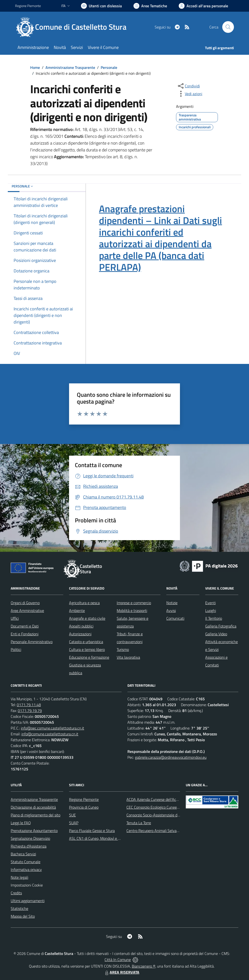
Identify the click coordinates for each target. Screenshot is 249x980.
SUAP (74, 823)
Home (35, 67)
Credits (16, 893)
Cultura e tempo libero (87, 649)
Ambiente (77, 610)
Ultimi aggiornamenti (28, 901)
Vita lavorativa (128, 657)
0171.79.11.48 (29, 705)
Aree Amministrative (27, 610)
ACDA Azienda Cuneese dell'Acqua (154, 799)
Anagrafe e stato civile (87, 618)
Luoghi (211, 610)
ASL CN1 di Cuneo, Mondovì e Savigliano (102, 838)
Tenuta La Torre (139, 823)
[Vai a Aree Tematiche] (150, 6)
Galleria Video (216, 634)
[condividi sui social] (188, 86)
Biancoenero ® (144, 966)
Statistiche (19, 908)
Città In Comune (118, 960)
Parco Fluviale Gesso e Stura (92, 831)
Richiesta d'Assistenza (29, 846)
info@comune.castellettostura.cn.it (50, 734)
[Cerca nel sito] (228, 27)
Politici (16, 649)
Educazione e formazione (89, 657)
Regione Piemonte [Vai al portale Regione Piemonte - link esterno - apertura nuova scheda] (28, 6)
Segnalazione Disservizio (30, 838)
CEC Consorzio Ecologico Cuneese (153, 807)
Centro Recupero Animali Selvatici (154, 831)
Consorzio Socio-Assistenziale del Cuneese (161, 815)
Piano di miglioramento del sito (36, 815)
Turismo (123, 649)
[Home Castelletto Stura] (74, 27)
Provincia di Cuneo (84, 807)
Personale (109, 67)
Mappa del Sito (23, 916)
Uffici (15, 618)
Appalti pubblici (81, 626)
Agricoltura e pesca (84, 603)
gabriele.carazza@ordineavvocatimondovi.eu (171, 757)
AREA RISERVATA (122, 972)
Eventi (210, 603)
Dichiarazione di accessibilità (33, 807)
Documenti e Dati (25, 626)
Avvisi (171, 610)
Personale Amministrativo (32, 642)
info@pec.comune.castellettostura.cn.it (53, 728)
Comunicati (175, 618)
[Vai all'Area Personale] (203, 6)
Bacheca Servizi (23, 854)
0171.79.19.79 (30, 711)
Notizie (172, 603)
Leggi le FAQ (21, 823)
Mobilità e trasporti (132, 610)
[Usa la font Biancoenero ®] (101, 6)
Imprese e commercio (134, 603)
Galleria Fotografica (221, 626)
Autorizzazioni (80, 634)
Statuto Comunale (26, 862)
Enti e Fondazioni (25, 634)
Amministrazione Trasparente (70, 67)
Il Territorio (214, 618)
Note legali (19, 877)
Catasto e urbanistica (86, 642)
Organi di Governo (25, 603)
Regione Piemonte (84, 799)
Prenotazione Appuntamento (34, 831)
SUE (72, 815)
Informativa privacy (26, 869)
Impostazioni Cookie (27, 885)
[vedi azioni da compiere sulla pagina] (190, 94)
